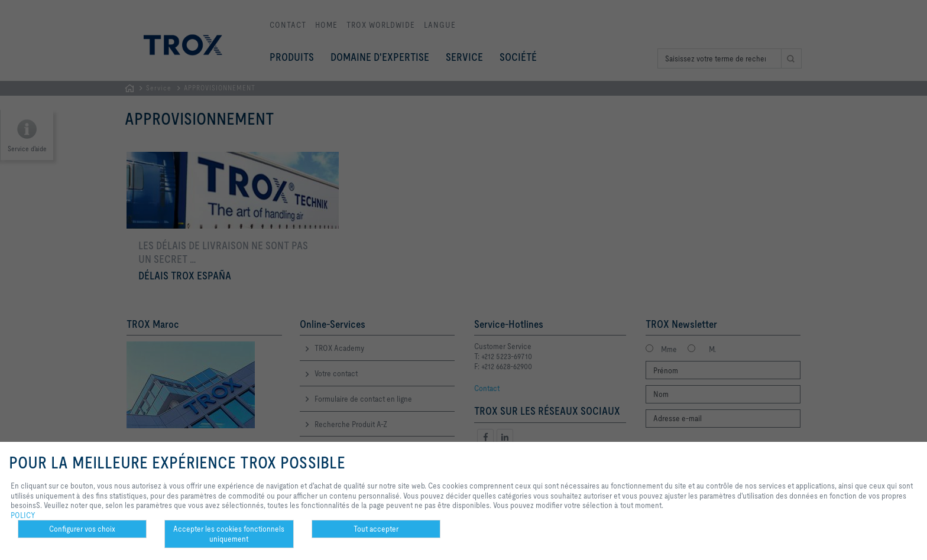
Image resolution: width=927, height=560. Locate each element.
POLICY (23, 515)
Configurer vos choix (82, 529)
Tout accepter (376, 529)
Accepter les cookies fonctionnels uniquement (229, 534)
